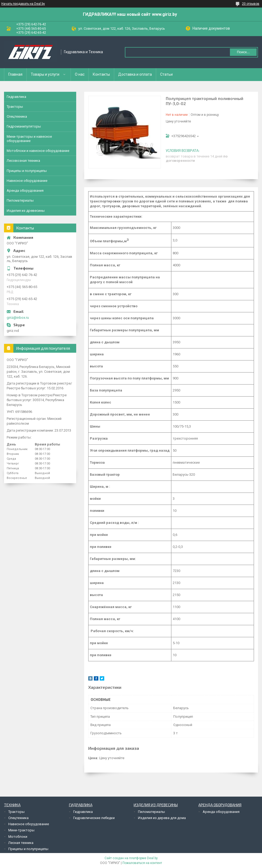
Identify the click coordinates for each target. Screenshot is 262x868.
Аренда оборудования (25, 191)
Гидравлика (16, 97)
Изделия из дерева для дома (162, 818)
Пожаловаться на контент (142, 863)
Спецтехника (17, 116)
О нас (80, 74)
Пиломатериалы (20, 200)
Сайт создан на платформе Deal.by (131, 858)
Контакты (101, 74)
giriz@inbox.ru (18, 318)
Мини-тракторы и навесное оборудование (29, 139)
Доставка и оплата (135, 74)
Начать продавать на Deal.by (23, 4)
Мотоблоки (18, 837)
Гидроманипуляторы (24, 126)
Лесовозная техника (23, 161)
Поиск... (243, 52)
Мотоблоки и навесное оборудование (38, 151)
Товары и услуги (45, 74)
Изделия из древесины (26, 211)
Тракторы (15, 107)
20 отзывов (251, 4)
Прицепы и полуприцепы (27, 171)
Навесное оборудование (27, 181)
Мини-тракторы (21, 830)
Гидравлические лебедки (94, 818)
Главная (15, 74)
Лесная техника (21, 843)
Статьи (166, 74)
